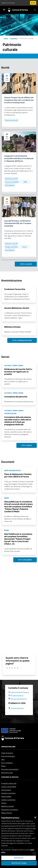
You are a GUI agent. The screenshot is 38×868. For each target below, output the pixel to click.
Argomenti (14, 38)
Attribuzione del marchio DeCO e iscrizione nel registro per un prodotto (18, 372)
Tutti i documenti (25, 560)
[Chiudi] (35, 817)
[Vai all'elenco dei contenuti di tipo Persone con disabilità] (12, 182)
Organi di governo (7, 758)
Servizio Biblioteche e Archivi (17, 308)
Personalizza (19, 858)
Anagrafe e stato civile (9, 788)
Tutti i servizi (27, 445)
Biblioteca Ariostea (12, 327)
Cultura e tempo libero (9, 791)
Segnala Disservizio (16, 713)
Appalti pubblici (6, 801)
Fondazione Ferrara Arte (15, 289)
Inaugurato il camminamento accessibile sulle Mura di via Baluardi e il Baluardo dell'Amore (19, 159)
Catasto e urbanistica (8, 805)
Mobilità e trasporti (8, 811)
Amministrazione (8, 752)
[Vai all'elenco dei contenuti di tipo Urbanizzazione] (10, 185)
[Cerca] (35, 10)
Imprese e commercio (8, 798)
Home (6, 38)
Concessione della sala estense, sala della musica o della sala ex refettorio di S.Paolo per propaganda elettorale (18, 421)
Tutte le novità (26, 264)
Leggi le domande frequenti (19, 697)
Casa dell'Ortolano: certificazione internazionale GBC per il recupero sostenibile (18, 223)
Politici (3, 771)
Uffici (3, 764)
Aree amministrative (8, 761)
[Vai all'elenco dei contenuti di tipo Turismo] (24, 247)
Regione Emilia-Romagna (8, 3)
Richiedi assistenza (16, 700)
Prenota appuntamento (17, 704)
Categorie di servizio (10, 782)
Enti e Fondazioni (7, 768)
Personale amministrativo (10, 774)
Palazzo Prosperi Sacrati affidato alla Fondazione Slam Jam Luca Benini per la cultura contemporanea (19, 100)
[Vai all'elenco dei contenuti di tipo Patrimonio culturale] (11, 120)
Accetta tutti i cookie (19, 863)
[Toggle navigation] (4, 10)
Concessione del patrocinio (16, 397)
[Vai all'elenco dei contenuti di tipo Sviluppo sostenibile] (11, 247)
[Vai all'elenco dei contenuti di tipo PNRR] (25, 182)
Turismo (4, 808)
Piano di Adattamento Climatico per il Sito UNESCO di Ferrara (18, 475)
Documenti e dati (7, 777)
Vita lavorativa (6, 795)
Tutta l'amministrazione (22, 340)
